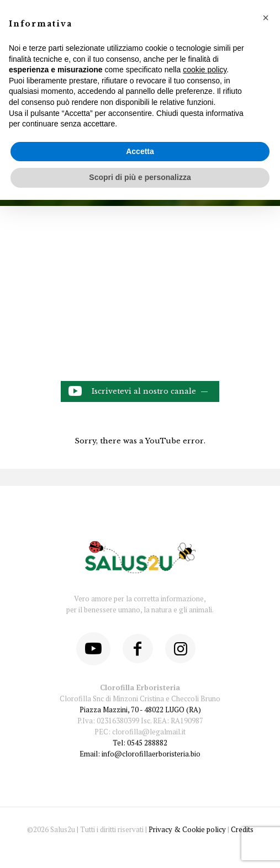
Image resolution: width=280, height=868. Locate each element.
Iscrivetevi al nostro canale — (138, 392)
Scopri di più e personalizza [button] (140, 177)
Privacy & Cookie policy (187, 829)
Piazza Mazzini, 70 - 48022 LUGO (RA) (140, 710)
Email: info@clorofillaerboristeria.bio (140, 754)
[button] (266, 18)
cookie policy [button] (205, 70)
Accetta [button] (140, 151)
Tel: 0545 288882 (140, 743)
